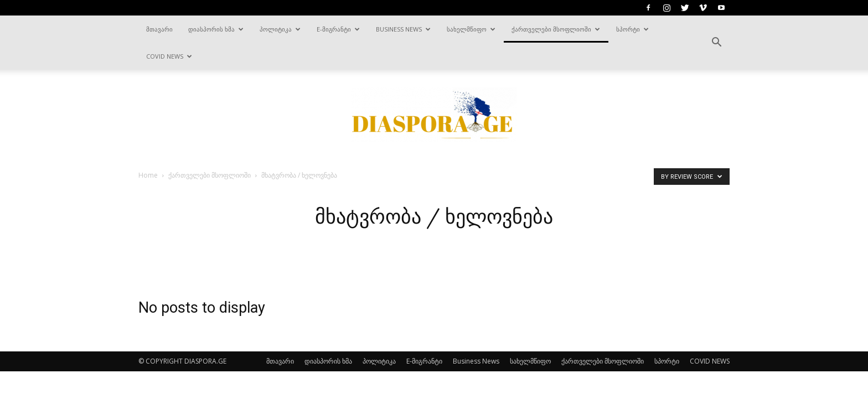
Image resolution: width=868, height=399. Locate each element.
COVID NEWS (169, 56)
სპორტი (632, 29)
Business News (403, 29)
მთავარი (159, 29)
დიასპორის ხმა (216, 29)
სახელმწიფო (471, 29)
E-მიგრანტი (338, 29)
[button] (716, 43)
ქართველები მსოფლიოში (556, 29)
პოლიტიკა (280, 29)
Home (148, 175)
